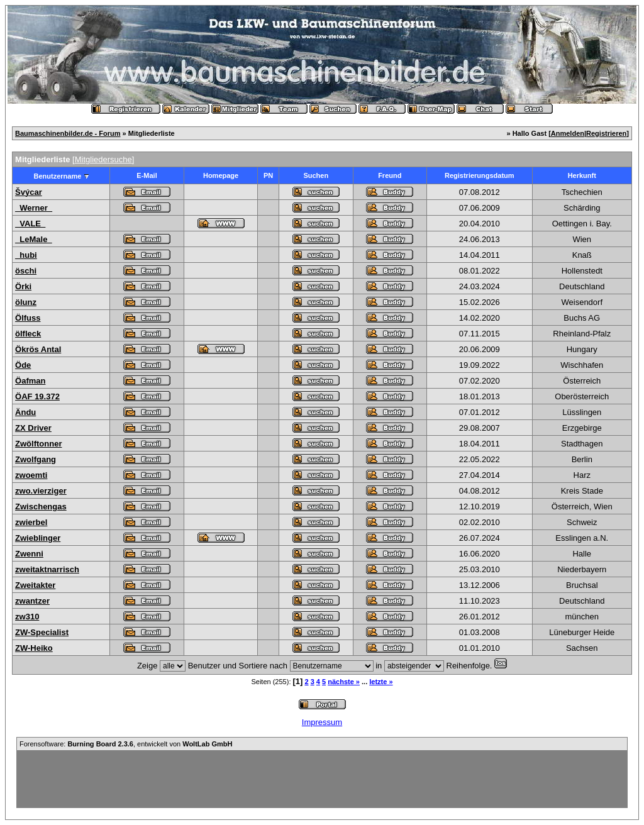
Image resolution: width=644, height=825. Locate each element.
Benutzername (58, 176)
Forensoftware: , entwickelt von (126, 744)
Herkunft (582, 175)
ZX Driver (33, 428)
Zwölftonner (38, 444)
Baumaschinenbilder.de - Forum (68, 133)
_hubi (26, 255)
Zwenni (29, 554)
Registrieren (606, 133)
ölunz (26, 302)
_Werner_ (34, 208)
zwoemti (31, 475)
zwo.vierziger (41, 491)
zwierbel (31, 522)
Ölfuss (28, 318)
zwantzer (32, 601)
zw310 (27, 617)
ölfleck (28, 334)
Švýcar (29, 192)
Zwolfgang (36, 459)
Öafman (30, 381)
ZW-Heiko (34, 648)
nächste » (344, 682)
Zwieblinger (38, 538)
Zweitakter (35, 585)
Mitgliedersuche (103, 159)
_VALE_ (30, 224)
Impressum (322, 722)
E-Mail (147, 175)
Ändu (25, 412)
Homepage (221, 175)
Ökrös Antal (38, 349)
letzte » (381, 682)
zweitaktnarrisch (47, 569)
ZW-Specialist (42, 632)
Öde (23, 365)
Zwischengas (41, 507)
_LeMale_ (34, 239)
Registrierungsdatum (480, 175)
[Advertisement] (322, 779)
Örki (23, 286)
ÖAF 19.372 (37, 396)
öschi (26, 271)
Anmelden (568, 133)
